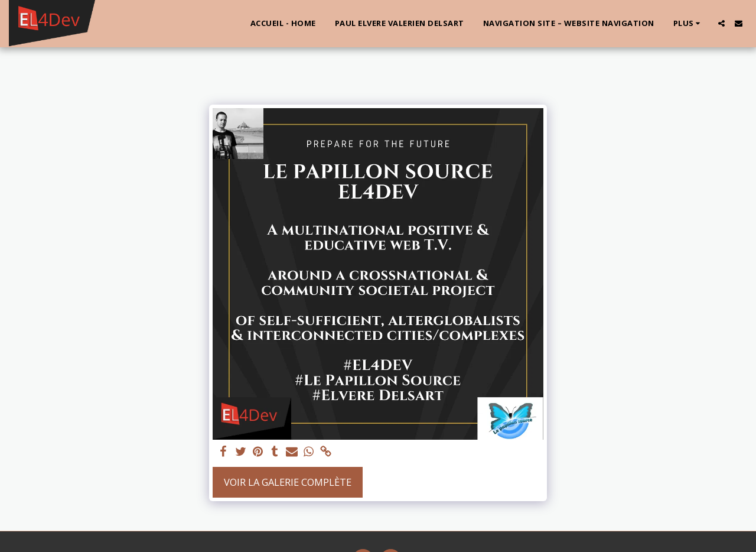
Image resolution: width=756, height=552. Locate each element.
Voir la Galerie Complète (288, 482)
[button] (721, 23)
